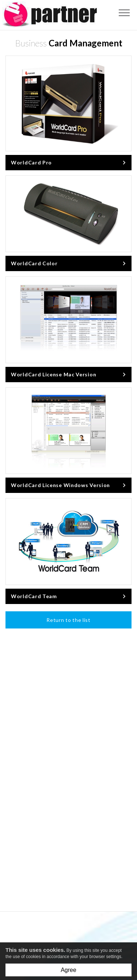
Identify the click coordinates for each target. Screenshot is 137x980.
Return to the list (68, 620)
